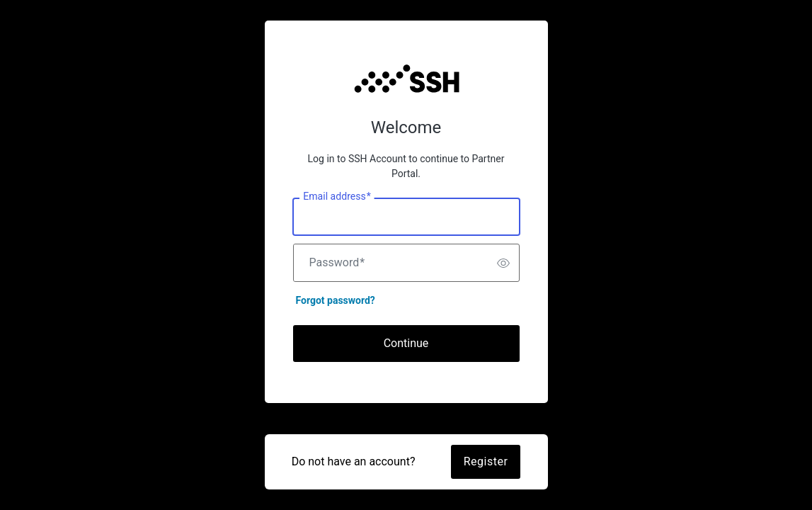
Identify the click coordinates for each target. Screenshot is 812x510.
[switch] (503, 263)
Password (337, 263)
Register (486, 461)
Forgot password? (336, 300)
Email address (337, 197)
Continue (406, 343)
